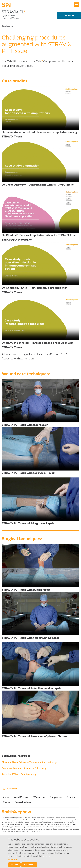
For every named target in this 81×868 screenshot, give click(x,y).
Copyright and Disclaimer (44, 818)
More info (13, 859)
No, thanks (29, 865)
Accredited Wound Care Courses (18, 774)
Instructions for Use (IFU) (25, 831)
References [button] (10, 789)
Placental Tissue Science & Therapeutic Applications (28, 762)
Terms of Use (31, 818)
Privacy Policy (60, 818)
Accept (14, 865)
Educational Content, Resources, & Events (23, 768)
